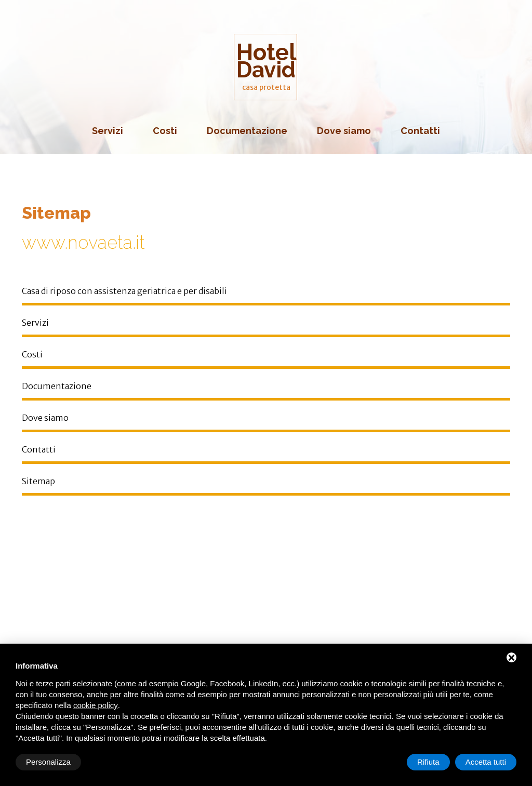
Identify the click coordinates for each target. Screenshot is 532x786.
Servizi (108, 131)
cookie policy (96, 705)
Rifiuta (428, 762)
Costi (165, 131)
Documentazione (247, 131)
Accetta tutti (486, 762)
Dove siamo (344, 131)
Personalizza (48, 762)
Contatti (420, 131)
